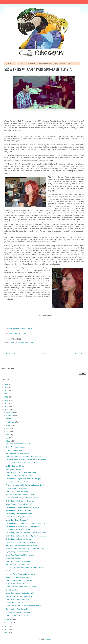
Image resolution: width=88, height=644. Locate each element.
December (10, 412)
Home (44, 354)
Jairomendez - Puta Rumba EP (17, 609)
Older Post (78, 354)
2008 (6, 633)
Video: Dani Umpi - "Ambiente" (17, 491)
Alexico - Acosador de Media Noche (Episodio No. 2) (25, 485)
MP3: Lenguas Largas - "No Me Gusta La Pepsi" (23, 479)
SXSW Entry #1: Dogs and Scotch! (18, 539)
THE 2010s (10, 63)
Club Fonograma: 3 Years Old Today (19, 530)
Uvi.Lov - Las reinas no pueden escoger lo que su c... (25, 568)
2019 (6, 391)
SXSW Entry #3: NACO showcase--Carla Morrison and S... (27, 533)
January (10, 623)
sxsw (31, 342)
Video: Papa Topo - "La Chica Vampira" (20, 555)
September (11, 422)
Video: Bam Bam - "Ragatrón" (17, 520)
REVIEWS (31, 63)
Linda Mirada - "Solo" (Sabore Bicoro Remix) (22, 542)
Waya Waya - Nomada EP (15, 584)
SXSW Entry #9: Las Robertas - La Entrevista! (23, 507)
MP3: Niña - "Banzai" (14, 469)
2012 (6, 406)
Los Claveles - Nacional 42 (16, 603)
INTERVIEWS (60, 63)
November (10, 416)
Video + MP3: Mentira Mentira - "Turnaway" (22, 587)
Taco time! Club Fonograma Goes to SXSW (22, 545)
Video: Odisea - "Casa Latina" (17, 482)
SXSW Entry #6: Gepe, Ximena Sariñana (21, 517)
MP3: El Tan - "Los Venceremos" (18, 453)
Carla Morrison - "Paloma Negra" (20, 329)
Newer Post (10, 354)
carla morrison (15, 342)
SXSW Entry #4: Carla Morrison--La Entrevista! (23, 526)
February (10, 619)
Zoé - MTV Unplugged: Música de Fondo (21, 495)
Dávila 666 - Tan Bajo (14, 558)
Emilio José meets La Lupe (16, 447)
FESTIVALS (73, 63)
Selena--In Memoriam (14, 450)
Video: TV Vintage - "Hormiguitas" (18, 561)
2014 (6, 400)
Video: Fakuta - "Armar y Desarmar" (19, 504)
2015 (6, 397)
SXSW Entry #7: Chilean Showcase (19, 514)
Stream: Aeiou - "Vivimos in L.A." (18, 488)
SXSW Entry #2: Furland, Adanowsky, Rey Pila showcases (27, 536)
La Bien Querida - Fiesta (15, 466)
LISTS (21, 63)
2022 (6, 387)
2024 (6, 384)
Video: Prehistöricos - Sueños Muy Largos (21, 472)
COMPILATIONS (45, 63)
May (8, 435)
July (8, 428)
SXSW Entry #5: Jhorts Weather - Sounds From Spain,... (26, 523)
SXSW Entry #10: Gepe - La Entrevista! (20, 501)
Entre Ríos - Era (12, 590)
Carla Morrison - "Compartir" (18, 333)
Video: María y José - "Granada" (18, 599)
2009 (6, 630)
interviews (25, 342)
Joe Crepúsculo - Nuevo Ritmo (17, 571)
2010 (6, 627)
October (10, 419)
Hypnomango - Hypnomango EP (18, 552)
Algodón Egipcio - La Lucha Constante (20, 476)
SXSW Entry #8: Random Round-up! (19, 510)
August (9, 425)
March (9, 441)
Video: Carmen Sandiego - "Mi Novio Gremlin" (23, 498)
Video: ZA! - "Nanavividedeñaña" (18, 577)
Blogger (48, 639)
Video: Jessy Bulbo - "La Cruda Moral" (20, 593)
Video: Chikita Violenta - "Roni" (17, 615)
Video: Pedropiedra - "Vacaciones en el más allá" (24, 456)
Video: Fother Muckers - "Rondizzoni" (19, 580)
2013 (6, 403)
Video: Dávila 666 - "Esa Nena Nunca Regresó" (23, 463)
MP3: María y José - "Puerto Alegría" (19, 564)
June (8, 432)
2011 (6, 410)
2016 (6, 394)
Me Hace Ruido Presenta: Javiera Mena (20, 574)
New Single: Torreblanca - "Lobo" (18, 444)
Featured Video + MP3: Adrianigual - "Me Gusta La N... (26, 549)
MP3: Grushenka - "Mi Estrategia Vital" (20, 596)
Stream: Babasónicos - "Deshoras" (18, 612)
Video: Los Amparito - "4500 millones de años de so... (25, 606)
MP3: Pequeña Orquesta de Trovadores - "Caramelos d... (27, 460)
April (8, 438)
